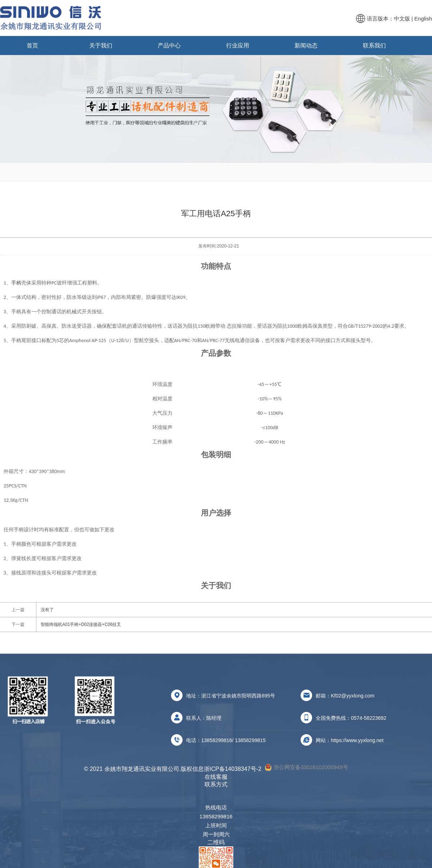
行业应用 (238, 46)
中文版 (402, 19)
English (423, 19)
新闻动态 (306, 46)
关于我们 (101, 46)
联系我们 (374, 46)
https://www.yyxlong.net (357, 740)
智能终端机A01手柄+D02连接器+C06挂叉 (81, 624)
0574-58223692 (369, 718)
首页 (32, 46)
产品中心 (169, 46)
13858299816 (217, 740)
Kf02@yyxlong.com (353, 696)
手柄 (16, 283)
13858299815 (250, 740)
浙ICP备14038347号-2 (233, 769)
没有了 (47, 610)
